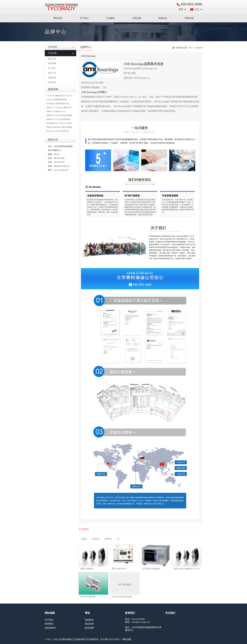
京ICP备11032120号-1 (110, 639)
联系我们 (49, 624)
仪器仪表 (96, 539)
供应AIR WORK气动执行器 (58, 131)
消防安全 (108, 539)
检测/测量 (52, 63)
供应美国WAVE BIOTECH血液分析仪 (62, 123)
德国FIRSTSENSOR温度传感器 (59, 115)
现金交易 (89, 624)
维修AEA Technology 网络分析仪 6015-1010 (64, 107)
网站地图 (127, 639)
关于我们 (84, 18)
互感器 (84, 539)
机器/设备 (52, 78)
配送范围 (89, 628)
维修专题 (189, 18)
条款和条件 (50, 628)
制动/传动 (52, 82)
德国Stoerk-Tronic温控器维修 (58, 119)
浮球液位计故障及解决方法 (58, 104)
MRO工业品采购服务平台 (61, 7)
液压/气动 (52, 59)
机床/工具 (52, 73)
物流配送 (89, 620)
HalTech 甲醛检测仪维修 (56, 100)
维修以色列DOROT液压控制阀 (59, 127)
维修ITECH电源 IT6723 (56, 111)
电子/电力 (52, 68)
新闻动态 (163, 18)
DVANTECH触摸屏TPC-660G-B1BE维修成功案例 (67, 96)
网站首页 (58, 18)
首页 (191, 48)
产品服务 (110, 18)
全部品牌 (137, 18)
